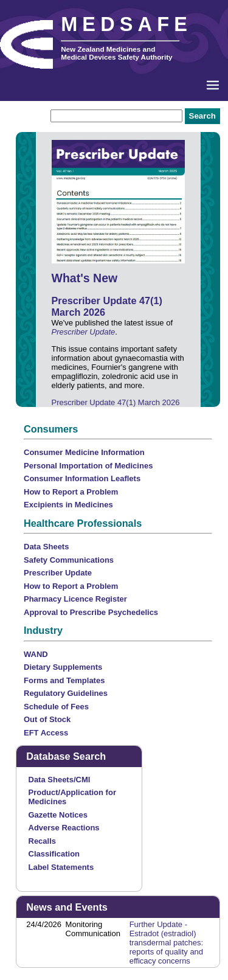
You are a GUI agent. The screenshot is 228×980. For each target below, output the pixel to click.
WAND (36, 654)
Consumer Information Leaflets (82, 478)
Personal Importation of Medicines (88, 466)
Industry (43, 630)
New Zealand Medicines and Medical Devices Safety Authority (116, 53)
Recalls (43, 841)
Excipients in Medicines (68, 505)
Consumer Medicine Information (84, 452)
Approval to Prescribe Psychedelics (91, 612)
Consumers (51, 429)
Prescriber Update (84, 332)
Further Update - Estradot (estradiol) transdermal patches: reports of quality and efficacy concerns (166, 943)
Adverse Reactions (64, 828)
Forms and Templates (64, 680)
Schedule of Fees (56, 707)
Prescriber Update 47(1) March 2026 (116, 402)
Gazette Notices (58, 815)
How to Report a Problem (71, 492)
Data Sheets (46, 547)
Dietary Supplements (63, 667)
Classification (54, 854)
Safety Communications (69, 560)
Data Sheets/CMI (60, 780)
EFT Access (46, 733)
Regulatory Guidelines (66, 693)
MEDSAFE (126, 24)
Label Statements (61, 867)
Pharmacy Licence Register (75, 599)
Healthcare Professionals (83, 523)
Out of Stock (47, 719)
